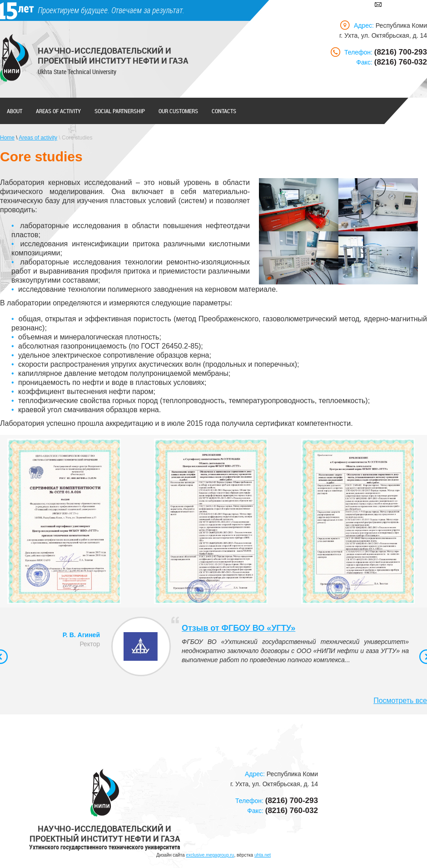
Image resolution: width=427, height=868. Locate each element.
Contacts (224, 111)
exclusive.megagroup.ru (210, 855)
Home (7, 138)
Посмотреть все (400, 701)
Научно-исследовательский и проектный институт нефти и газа (113, 55)
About (15, 111)
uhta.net (263, 855)
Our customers (178, 111)
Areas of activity (58, 111)
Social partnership (120, 111)
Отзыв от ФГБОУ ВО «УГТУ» (238, 628)
